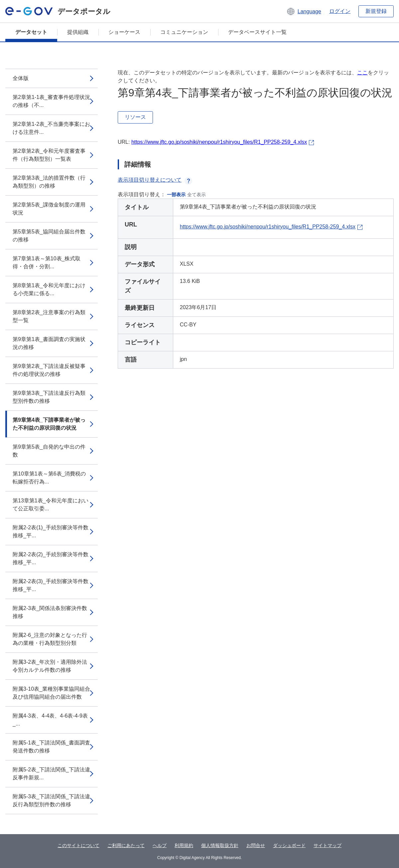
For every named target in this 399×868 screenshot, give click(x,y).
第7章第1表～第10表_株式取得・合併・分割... (47, 262)
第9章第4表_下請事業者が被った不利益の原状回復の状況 (49, 424)
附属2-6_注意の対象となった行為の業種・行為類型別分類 (50, 639)
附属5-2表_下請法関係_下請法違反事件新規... (51, 774)
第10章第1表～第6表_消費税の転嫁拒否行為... (49, 478)
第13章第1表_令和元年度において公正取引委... (51, 505)
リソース (135, 117)
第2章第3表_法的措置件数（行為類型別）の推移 (49, 182)
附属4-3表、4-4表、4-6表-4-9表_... (50, 720)
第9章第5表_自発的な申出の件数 (49, 451)
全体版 (21, 78)
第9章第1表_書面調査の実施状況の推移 (49, 343)
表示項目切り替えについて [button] (155, 180)
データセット (31, 32)
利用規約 (184, 845)
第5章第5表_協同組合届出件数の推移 (49, 236)
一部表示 (176, 195)
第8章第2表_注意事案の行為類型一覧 (49, 316)
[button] (304, 11)
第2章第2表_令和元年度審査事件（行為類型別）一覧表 (49, 155)
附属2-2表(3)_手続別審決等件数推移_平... (51, 585)
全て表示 (197, 195)
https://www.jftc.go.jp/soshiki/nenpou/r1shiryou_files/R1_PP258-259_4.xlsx (219, 142)
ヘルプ (160, 845)
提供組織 (78, 32)
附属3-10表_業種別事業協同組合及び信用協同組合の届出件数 (51, 693)
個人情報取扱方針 (220, 845)
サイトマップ (328, 845)
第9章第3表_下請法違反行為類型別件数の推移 (49, 397)
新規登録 (376, 11)
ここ (362, 73)
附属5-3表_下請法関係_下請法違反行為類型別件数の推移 (51, 800)
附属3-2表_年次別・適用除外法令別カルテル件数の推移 (50, 666)
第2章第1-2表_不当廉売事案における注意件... (51, 128)
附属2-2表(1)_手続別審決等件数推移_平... (51, 531)
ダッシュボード (289, 845)
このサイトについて (78, 845)
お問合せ (256, 845)
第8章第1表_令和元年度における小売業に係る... (49, 289)
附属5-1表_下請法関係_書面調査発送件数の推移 (51, 747)
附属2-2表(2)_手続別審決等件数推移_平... (51, 558)
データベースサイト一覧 (257, 32)
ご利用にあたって (126, 845)
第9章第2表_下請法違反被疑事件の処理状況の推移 (49, 370)
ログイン (340, 11)
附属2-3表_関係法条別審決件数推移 (50, 612)
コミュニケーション (184, 32)
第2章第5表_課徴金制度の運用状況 (49, 209)
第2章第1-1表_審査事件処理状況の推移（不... (51, 101)
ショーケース (124, 32)
